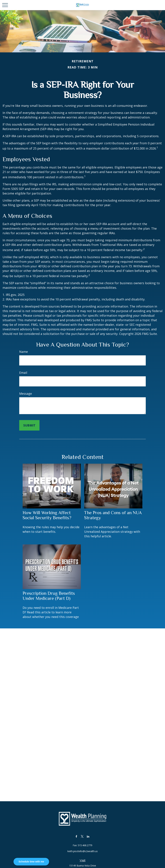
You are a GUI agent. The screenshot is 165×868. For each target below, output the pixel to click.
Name (24, 352)
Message (26, 394)
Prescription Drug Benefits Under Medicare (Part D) (49, 596)
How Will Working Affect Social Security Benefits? (47, 515)
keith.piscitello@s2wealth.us (83, 851)
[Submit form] (29, 425)
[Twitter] (82, 836)
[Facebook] (76, 836)
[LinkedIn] (88, 836)
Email (23, 373)
